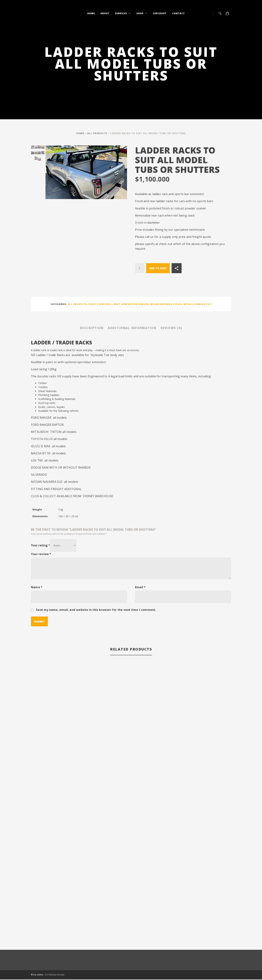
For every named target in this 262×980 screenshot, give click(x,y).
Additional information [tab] (132, 328)
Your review (41, 555)
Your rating (40, 546)
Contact (178, 13)
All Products (97, 133)
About (105, 13)
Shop (140, 13)
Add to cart (158, 268)
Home (91, 13)
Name (37, 588)
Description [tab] (85, 328)
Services (121, 13)
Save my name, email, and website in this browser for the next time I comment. (96, 610)
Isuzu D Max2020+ (100, 304)
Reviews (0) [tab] (179, 328)
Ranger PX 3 (203, 304)
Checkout (160, 13)
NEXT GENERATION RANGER (131, 304)
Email (140, 588)
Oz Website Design (55, 975)
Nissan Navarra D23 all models (172, 304)
